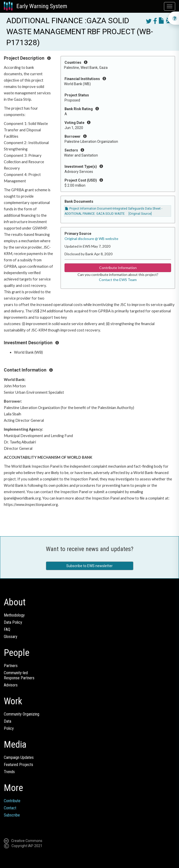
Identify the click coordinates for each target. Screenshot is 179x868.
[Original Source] (140, 214)
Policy (9, 728)
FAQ (7, 629)
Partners (11, 666)
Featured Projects (18, 765)
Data (8, 721)
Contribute (12, 801)
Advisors (11, 685)
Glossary (11, 637)
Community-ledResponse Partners (19, 675)
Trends (9, 772)
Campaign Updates (19, 757)
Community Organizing (22, 714)
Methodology (14, 615)
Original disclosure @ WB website (91, 239)
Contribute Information (118, 268)
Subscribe (12, 815)
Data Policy (13, 622)
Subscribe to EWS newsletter (89, 566)
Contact (10, 808)
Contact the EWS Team (118, 280)
